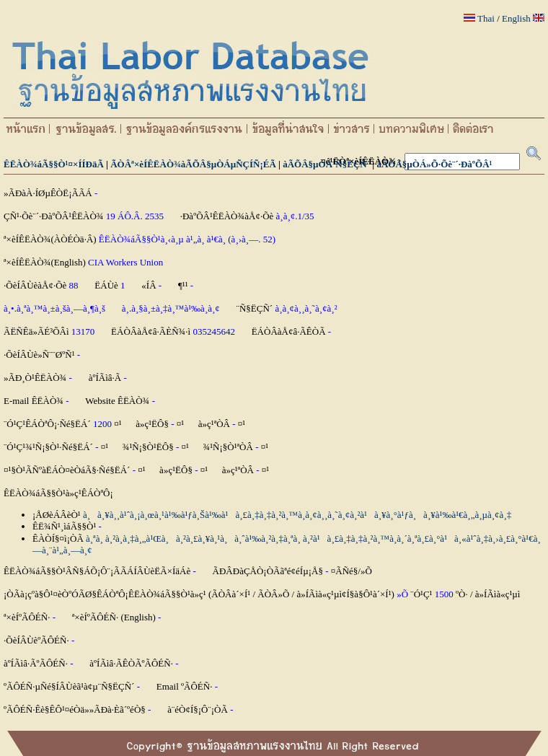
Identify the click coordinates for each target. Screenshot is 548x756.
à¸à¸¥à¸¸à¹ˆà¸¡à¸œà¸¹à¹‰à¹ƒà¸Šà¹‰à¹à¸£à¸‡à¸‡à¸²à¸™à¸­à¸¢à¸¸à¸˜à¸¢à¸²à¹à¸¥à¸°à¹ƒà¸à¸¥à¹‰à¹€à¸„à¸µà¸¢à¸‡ (297, 515)
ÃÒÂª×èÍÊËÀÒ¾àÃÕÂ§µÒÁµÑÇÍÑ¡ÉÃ (193, 164)
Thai (486, 18)
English (516, 18)
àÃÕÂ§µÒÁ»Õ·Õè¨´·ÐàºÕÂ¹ (434, 164)
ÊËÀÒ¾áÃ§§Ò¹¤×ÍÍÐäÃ (54, 164)
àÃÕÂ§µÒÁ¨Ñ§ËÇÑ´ (326, 164)
